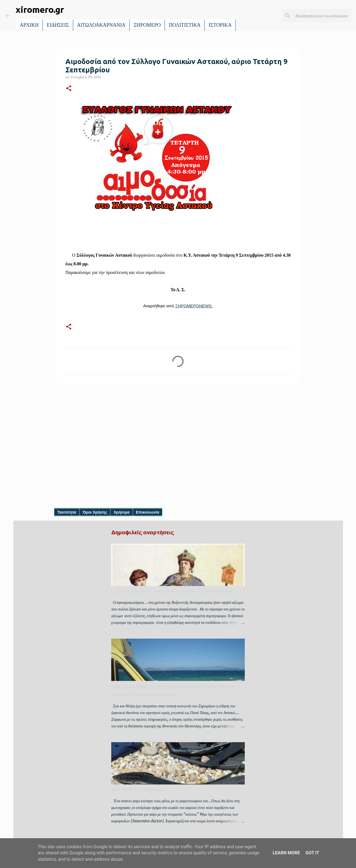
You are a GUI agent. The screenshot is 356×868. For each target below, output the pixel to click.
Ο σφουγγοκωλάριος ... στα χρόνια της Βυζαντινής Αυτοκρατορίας (172, 591)
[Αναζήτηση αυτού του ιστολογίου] (322, 16)
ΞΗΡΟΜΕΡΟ (147, 25)
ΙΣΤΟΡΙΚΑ (220, 25)
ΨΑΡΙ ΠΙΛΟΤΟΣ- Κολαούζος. (137, 790)
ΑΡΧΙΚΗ (29, 25)
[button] (69, 89)
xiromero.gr (40, 9)
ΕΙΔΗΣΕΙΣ (58, 25)
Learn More (286, 853)
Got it (312, 853)
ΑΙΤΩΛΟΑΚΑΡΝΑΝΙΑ (101, 25)
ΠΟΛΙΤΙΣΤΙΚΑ (185, 25)
